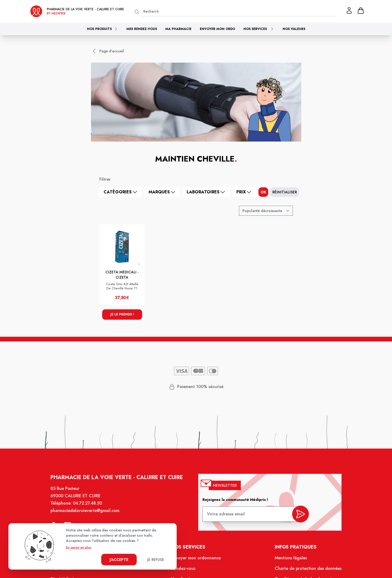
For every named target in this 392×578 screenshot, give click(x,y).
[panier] (361, 11)
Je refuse (156, 560)
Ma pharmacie (178, 29)
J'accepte (119, 560)
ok (263, 192)
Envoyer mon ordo (217, 29)
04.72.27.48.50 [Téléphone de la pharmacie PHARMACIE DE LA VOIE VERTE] (91, 508)
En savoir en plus (79, 547)
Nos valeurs (294, 29)
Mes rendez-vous (142, 29)
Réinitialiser (285, 192)
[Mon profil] (349, 11)
